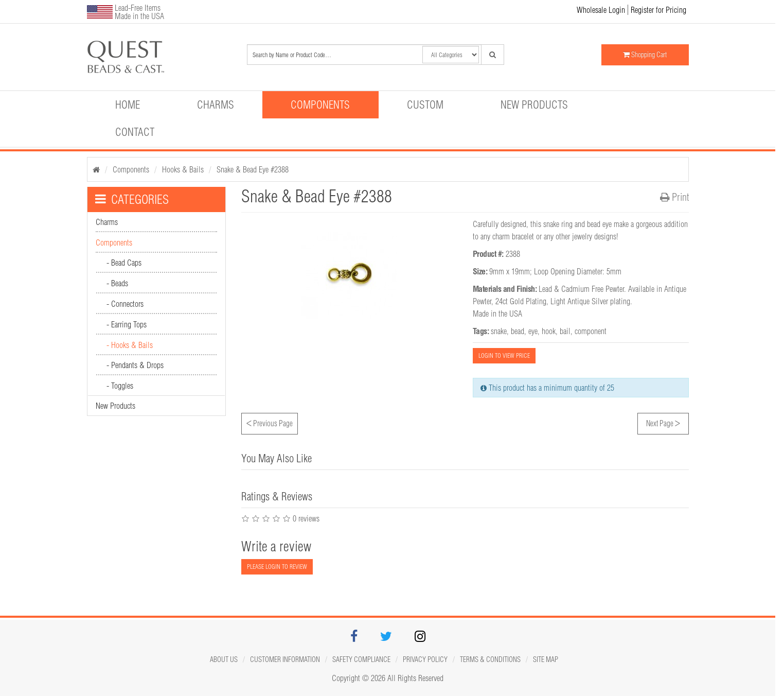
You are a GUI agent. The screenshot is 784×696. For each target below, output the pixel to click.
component (591, 331)
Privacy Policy (425, 659)
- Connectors (125, 304)
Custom (425, 105)
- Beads (117, 283)
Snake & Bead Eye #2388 (253, 169)
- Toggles (120, 386)
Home (128, 105)
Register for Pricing (658, 10)
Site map (546, 659)
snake (499, 331)
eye (533, 331)
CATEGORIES (132, 199)
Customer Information (285, 659)
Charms (216, 105)
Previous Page (270, 422)
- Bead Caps (124, 263)
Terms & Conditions (490, 659)
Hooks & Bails (183, 169)
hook (549, 331)
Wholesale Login (601, 10)
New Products (534, 105)
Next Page (663, 422)
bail (565, 331)
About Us (224, 659)
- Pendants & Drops (135, 365)
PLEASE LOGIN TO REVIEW (277, 567)
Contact (135, 132)
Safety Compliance (361, 659)
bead (518, 331)
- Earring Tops (127, 324)
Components (320, 105)
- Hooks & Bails (130, 345)
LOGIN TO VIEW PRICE (504, 355)
